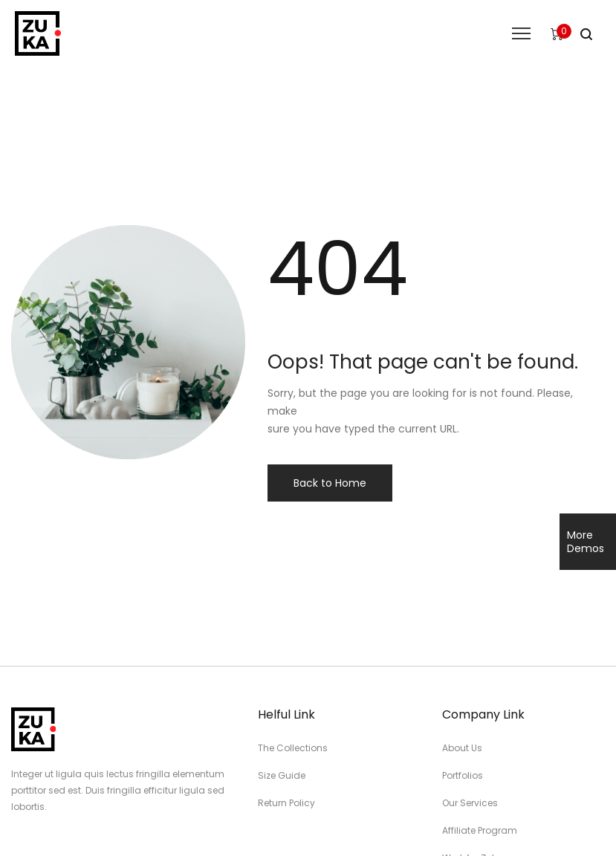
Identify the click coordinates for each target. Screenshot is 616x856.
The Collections (293, 748)
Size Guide (282, 775)
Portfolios (463, 775)
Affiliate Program (480, 830)
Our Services (470, 803)
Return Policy (286, 803)
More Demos (586, 542)
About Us (462, 748)
